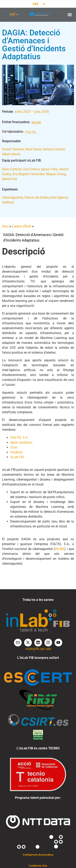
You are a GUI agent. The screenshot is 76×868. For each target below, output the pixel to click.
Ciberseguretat (12, 197)
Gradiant (16, 452)
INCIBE (36, 123)
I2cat (14, 447)
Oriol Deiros (31, 169)
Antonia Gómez (54, 149)
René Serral (33, 149)
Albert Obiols (11, 154)
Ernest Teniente (13, 149)
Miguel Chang (56, 174)
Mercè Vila (10, 179)
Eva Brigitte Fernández (29, 174)
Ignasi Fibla (49, 169)
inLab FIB (17, 457)
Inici (5, 226)
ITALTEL (31, 132)
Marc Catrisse (12, 169)
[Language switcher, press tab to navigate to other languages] (38, 4)
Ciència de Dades (36, 197)
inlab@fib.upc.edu (38, 649)
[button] (70, 15)
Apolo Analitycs (21, 442)
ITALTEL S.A (19, 438)
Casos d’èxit (21, 226)
